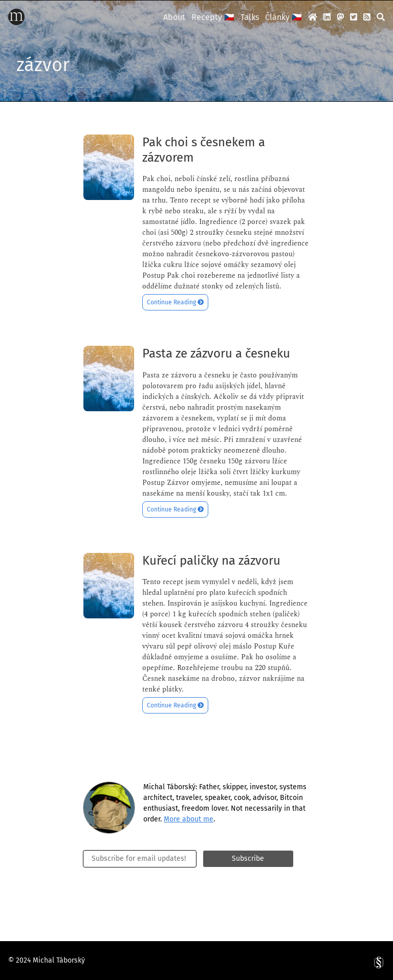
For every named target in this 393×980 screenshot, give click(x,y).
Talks (250, 17)
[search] (381, 17)
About (174, 17)
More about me (189, 819)
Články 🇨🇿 (283, 17)
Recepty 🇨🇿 (213, 17)
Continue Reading (175, 302)
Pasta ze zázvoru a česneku (216, 353)
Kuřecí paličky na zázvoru (211, 561)
